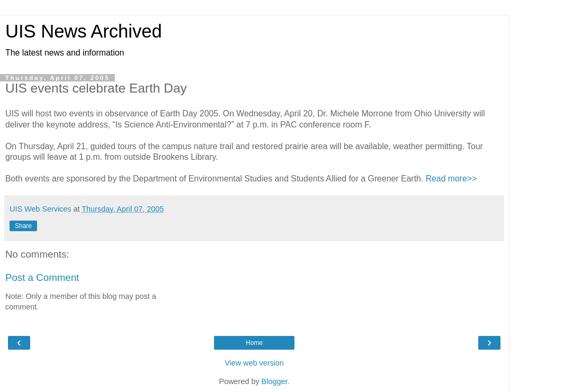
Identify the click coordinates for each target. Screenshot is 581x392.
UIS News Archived (84, 31)
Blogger (275, 381)
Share (23, 226)
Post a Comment (42, 277)
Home (254, 343)
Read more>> (452, 179)
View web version (254, 363)
